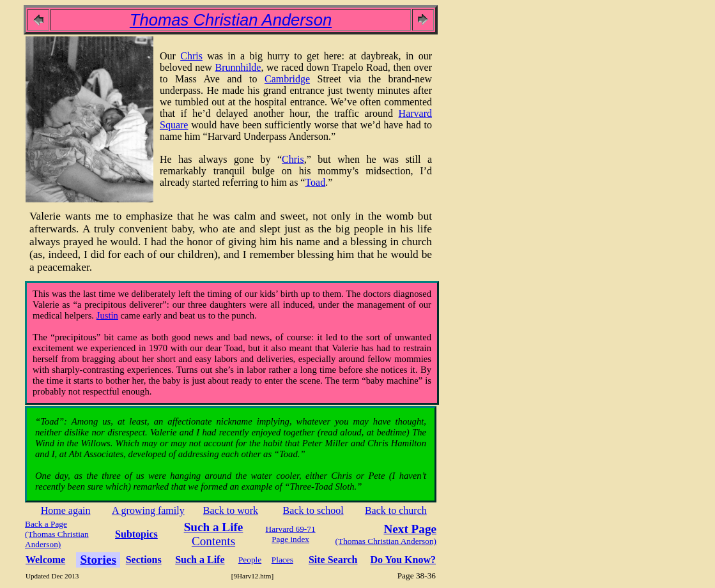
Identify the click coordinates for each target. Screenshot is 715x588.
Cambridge (287, 79)
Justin (107, 315)
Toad (315, 182)
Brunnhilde (238, 67)
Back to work (231, 510)
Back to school (313, 510)
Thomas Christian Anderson (231, 20)
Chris (191, 56)
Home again (66, 510)
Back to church (396, 510)
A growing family (148, 510)
